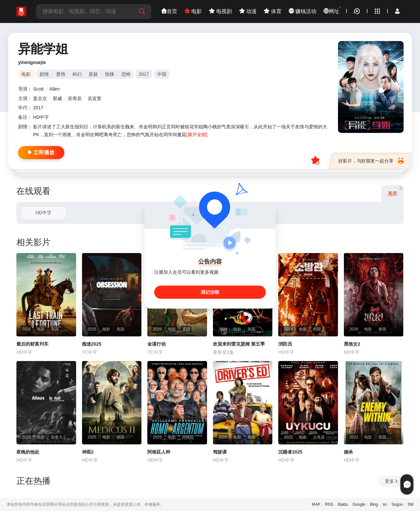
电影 (193, 11)
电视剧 (220, 11)
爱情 (61, 74)
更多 (392, 481)
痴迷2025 (92, 344)
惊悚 (110, 74)
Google (359, 504)
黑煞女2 (352, 344)
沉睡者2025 (290, 452)
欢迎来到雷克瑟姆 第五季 (239, 344)
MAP (316, 504)
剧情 (44, 74)
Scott (38, 89)
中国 (162, 74)
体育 (273, 11)
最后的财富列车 (32, 344)
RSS (329, 504)
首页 (169, 11)
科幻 (77, 74)
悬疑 (93, 74)
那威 (57, 98)
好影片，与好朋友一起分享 (371, 161)
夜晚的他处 (28, 452)
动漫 (248, 11)
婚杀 (348, 452)
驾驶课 (220, 452)
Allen (55, 89)
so (385, 504)
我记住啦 (210, 292)
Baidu (343, 504)
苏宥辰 (75, 98)
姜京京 (40, 98)
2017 (144, 74)
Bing (374, 504)
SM (410, 504)
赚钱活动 (303, 11)
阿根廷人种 (159, 452)
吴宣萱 (94, 98)
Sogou (397, 504)
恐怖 (126, 74)
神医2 (88, 452)
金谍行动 (157, 344)
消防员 (285, 344)
